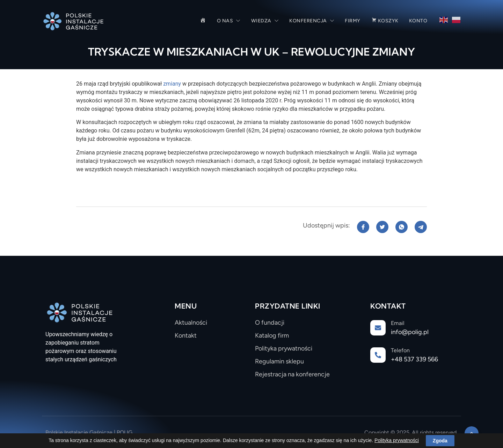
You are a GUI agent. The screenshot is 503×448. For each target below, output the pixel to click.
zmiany (173, 84)
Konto (418, 21)
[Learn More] (414, 330)
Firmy (353, 21)
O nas (229, 21)
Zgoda (440, 441)
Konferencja (312, 21)
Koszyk (385, 21)
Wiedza (265, 21)
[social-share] (363, 227)
